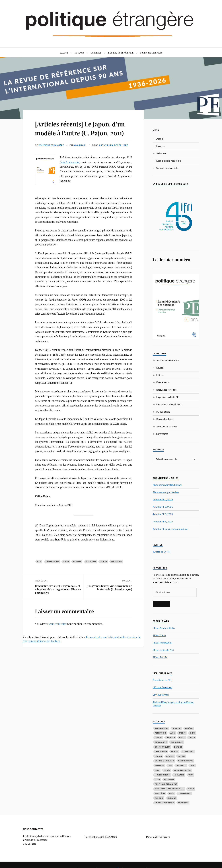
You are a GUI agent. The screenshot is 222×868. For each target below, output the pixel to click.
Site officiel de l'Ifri (162, 680)
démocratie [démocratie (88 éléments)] (161, 751)
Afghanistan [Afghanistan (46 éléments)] (162, 728)
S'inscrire (161, 604)
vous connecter (58, 633)
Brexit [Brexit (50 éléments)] (182, 733)
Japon (104, 570)
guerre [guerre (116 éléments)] (181, 756)
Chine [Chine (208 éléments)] (193, 733)
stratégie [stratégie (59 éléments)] (160, 793)
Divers (160, 368)
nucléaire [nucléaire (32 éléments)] (179, 775)
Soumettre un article (151, 53)
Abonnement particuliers (166, 492)
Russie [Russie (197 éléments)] (191, 789)
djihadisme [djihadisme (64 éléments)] (177, 742)
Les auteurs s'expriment (169, 404)
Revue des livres (165, 419)
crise (66, 570)
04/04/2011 (80, 154)
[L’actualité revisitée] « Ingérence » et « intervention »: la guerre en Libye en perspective (58, 598)
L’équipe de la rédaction (121, 53)
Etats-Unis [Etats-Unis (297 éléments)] (188, 751)
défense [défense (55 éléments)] (178, 747)
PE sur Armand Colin (164, 628)
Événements (163, 382)
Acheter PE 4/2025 (163, 521)
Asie (39, 570)
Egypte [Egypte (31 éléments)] (175, 751)
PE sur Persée (160, 657)
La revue (79, 53)
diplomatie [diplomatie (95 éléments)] (161, 742)
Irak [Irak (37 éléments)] (192, 765)
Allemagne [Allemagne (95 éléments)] (161, 733)
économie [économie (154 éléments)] (183, 803)
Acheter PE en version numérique (170, 529)
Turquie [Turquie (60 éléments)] (159, 798)
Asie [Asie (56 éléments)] (173, 733)
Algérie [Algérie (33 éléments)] (189, 728)
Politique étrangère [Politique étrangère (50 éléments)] (166, 784)
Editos (160, 375)
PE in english (163, 412)
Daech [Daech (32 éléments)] (192, 737)
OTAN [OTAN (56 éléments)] (157, 779)
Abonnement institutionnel (167, 485)
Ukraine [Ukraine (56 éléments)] (172, 798)
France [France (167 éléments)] (170, 756)
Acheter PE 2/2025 (163, 507)
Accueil (64, 53)
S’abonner (96, 53)
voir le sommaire (70, 171)
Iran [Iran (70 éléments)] (157, 770)
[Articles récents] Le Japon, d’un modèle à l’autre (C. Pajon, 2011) (83, 132)
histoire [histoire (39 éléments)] (159, 765)
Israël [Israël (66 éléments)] (167, 770)
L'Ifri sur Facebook (162, 687)
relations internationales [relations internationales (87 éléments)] (169, 789)
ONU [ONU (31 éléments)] (191, 775)
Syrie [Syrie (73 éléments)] (172, 793)
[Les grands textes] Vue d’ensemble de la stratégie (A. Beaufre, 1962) (109, 596)
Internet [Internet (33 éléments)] (181, 765)
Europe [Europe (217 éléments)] (159, 756)
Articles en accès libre (113, 154)
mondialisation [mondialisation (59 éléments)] (183, 770)
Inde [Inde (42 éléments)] (170, 765)
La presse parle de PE (167, 397)
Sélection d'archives (167, 426)
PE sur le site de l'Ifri (163, 650)
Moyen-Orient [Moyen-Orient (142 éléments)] (162, 775)
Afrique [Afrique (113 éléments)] (177, 728)
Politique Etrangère (51, 154)
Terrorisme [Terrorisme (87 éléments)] (185, 793)
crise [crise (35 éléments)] (182, 737)
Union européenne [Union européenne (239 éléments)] (164, 803)
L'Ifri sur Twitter (161, 694)
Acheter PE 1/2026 (163, 499)
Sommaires (162, 434)
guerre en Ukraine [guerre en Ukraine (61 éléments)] (164, 761)
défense (77, 570)
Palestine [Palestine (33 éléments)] (169, 779)
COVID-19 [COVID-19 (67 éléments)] (171, 737)
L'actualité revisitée (166, 390)
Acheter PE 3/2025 (163, 514)
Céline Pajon (52, 570)
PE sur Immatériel (162, 642)
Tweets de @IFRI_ (162, 552)
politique (116, 570)
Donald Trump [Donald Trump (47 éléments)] (162, 747)
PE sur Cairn (159, 635)
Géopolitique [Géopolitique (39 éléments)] (186, 761)
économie (91, 570)
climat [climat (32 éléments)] (158, 737)
